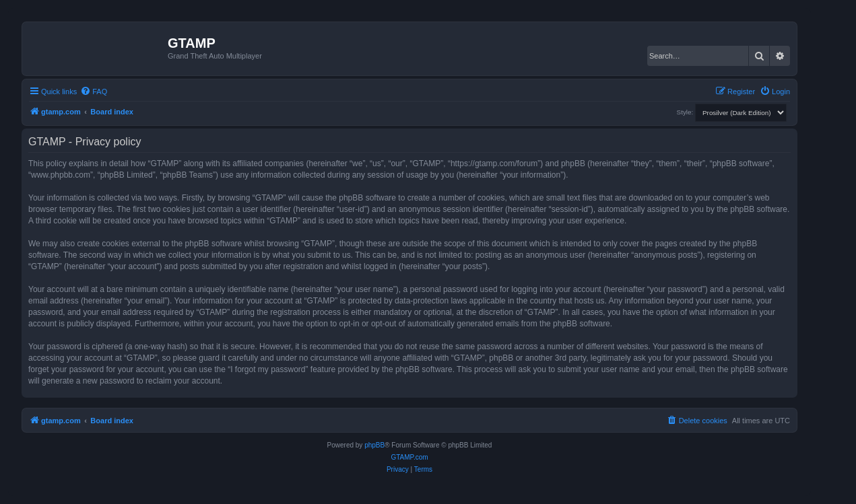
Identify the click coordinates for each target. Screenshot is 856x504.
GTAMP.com (409, 457)
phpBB (374, 445)
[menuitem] (94, 92)
